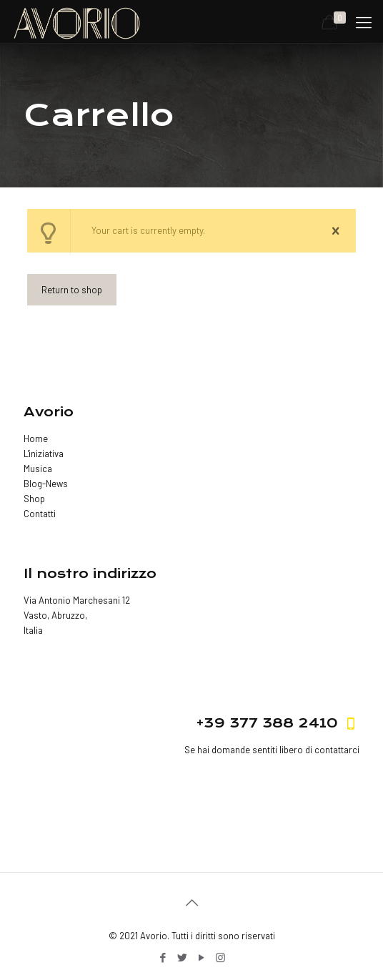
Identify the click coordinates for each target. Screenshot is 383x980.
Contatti (40, 514)
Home (36, 438)
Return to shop (72, 290)
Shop (34, 499)
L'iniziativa (44, 454)
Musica (38, 469)
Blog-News (46, 484)
